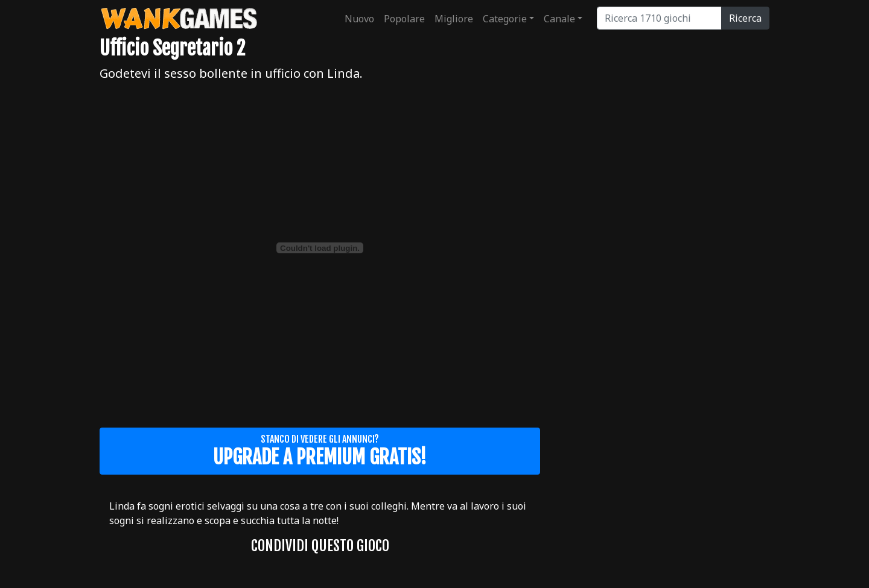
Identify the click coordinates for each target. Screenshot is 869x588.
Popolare (404, 19)
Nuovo (359, 19)
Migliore (454, 19)
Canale (559, 19)
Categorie (505, 19)
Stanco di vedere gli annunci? (320, 451)
